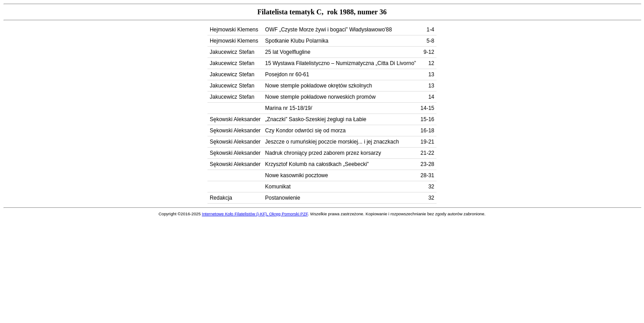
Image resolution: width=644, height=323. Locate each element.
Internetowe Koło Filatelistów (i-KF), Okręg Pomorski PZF (255, 214)
